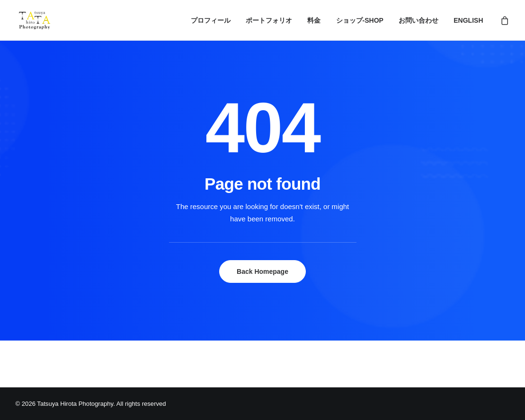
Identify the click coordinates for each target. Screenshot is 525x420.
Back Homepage (262, 271)
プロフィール (211, 20)
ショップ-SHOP (360, 20)
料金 (314, 20)
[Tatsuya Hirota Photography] (35, 20)
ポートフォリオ (269, 20)
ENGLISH (468, 20)
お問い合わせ (418, 20)
